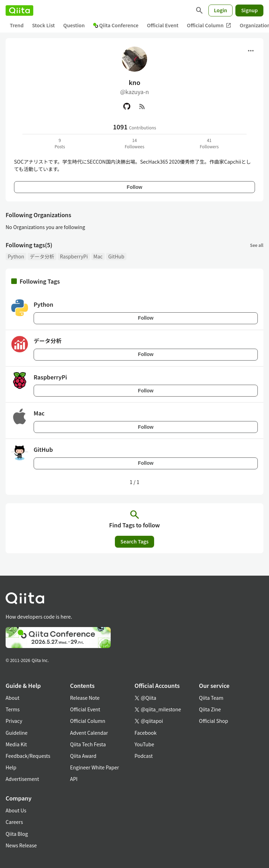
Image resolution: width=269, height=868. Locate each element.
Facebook (146, 733)
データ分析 (42, 256)
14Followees (134, 143)
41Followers (209, 143)
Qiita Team (211, 698)
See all (257, 245)
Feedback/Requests (28, 756)
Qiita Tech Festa (88, 744)
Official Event (163, 25)
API (74, 779)
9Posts (60, 143)
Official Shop (213, 721)
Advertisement (22, 779)
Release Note (85, 698)
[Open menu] (251, 51)
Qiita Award (83, 756)
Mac (98, 256)
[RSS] (142, 106)
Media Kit (16, 744)
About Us (16, 810)
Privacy (14, 721)
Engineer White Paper (95, 767)
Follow (134, 187)
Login (221, 10)
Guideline (17, 733)
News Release (21, 845)
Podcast (144, 756)
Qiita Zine (210, 709)
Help (11, 767)
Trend (17, 25)
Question (74, 25)
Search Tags (134, 541)
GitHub (116, 256)
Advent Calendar (89, 733)
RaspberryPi (74, 256)
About (12, 698)
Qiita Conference (116, 25)
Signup (249, 10)
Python (16, 256)
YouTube (144, 744)
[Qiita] (19, 10)
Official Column (209, 25)
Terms (13, 709)
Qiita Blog (17, 834)
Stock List (43, 25)
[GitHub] (127, 106)
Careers (14, 822)
